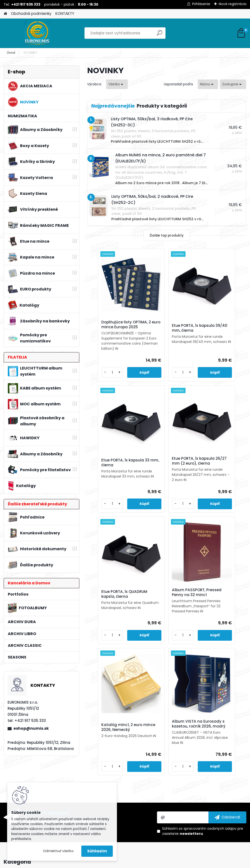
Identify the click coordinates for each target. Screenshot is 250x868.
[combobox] (208, 84)
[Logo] (37, 33)
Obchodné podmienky (31, 14)
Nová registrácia (233, 4)
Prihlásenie (201, 4)
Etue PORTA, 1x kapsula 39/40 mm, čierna (164, 330)
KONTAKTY (65, 14)
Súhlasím (97, 851)
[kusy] (100, 383)
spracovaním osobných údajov (210, 789)
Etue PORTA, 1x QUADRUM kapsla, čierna (162, 475)
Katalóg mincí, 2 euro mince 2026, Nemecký (140, 616)
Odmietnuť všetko (58, 851)
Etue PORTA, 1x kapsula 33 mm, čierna (214, 330)
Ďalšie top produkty (167, 235)
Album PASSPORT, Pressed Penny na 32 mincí (218, 473)
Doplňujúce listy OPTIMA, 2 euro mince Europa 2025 (113, 327)
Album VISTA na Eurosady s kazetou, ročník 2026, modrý (191, 615)
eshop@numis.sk (31, 728)
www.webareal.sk (145, 863)
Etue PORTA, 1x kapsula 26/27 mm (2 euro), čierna (113, 475)
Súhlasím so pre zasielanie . (203, 792)
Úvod (11, 53)
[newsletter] (227, 778)
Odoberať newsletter (61, 782)
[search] (160, 35)
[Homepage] (5, 14)
